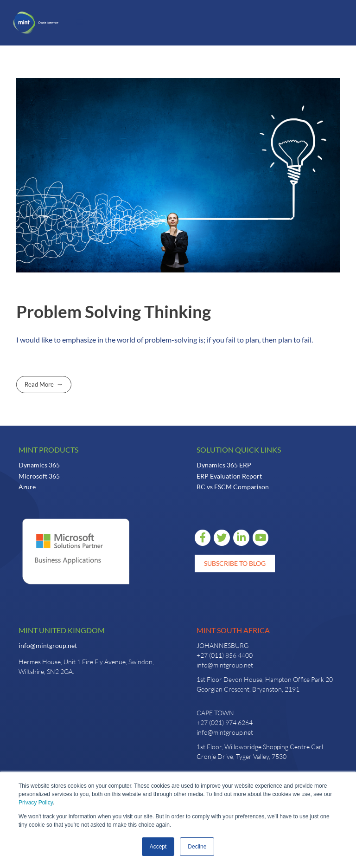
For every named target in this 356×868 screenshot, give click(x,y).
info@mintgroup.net (48, 645)
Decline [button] (197, 847)
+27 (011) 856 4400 (225, 655)
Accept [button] (158, 847)
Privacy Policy (36, 803)
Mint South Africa (233, 630)
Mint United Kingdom (62, 630)
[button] (80, 23)
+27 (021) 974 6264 (225, 722)
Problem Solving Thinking (114, 311)
